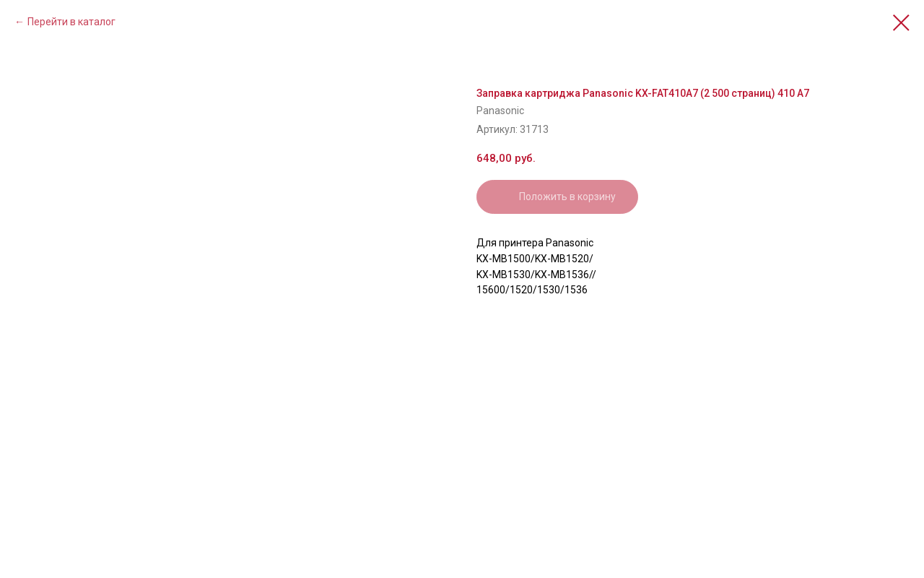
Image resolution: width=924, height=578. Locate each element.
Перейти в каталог (71, 22)
